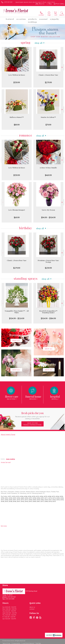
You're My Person (48, 210)
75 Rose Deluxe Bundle (48, 168)
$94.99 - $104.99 (48, 217)
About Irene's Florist (8, 434)
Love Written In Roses (17, 75)
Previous (3, 67)
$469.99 (48, 175)
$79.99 (48, 125)
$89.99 (17, 125)
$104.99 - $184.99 (48, 318)
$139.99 (17, 82)
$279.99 (48, 82)
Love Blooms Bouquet (17, 210)
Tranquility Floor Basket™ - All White (17, 312)
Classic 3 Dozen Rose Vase (48, 75)
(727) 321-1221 (8, 2)
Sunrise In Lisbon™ (48, 117)
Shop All (39, 43)
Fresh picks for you (32, 415)
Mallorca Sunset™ (17, 117)
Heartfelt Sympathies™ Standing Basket (48, 312)
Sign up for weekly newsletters (32, 424)
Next (62, 67)
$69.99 (17, 217)
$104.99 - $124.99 (17, 318)
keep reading (11, 459)
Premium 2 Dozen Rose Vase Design (48, 261)
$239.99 (48, 268)
